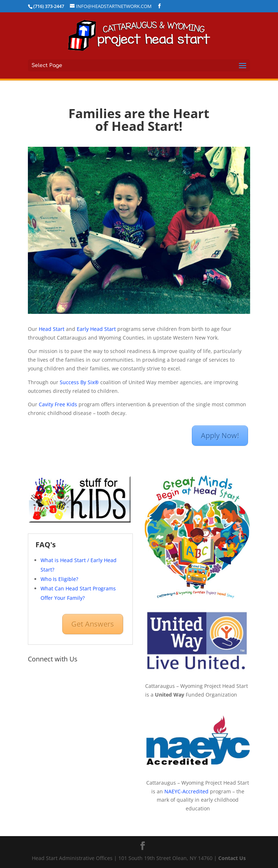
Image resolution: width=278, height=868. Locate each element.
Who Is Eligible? (59, 579)
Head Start (52, 329)
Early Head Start (96, 329)
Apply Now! (220, 435)
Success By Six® (79, 382)
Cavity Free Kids (58, 404)
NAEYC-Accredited (186, 791)
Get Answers (93, 624)
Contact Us (232, 858)
